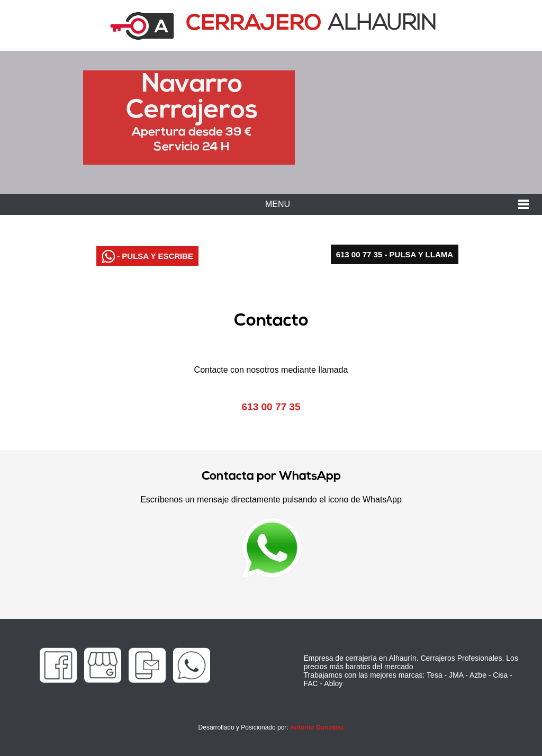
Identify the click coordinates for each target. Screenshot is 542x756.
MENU (278, 204)
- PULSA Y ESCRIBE (147, 256)
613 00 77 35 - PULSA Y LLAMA (395, 254)
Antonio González (317, 727)
